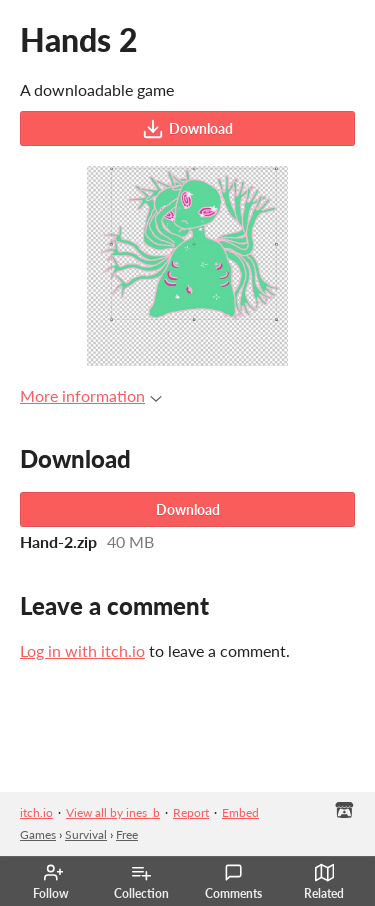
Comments (233, 882)
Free (127, 834)
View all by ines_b (113, 812)
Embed (240, 812)
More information (91, 395)
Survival (86, 834)
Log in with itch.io (82, 650)
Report (191, 812)
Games (38, 834)
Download (187, 129)
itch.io (36, 812)
